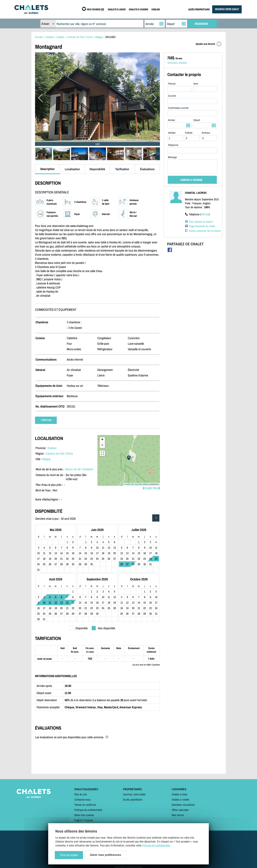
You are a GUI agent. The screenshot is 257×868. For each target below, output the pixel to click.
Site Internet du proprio (201, 222)
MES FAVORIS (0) (95, 10)
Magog (46, 459)
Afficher (205, 214)
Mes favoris (178, 815)
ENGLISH (156, 10)
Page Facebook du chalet (202, 226)
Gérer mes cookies (84, 815)
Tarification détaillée (177, 63)
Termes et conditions (85, 805)
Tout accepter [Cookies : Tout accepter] (69, 855)
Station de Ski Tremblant (79, 469)
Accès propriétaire (133, 799)
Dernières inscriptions (183, 805)
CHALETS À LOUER (117, 10)
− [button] (102, 445)
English (78, 820)
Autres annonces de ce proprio (205, 231)
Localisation (72, 169)
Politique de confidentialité (88, 810)
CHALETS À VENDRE (139, 10)
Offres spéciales (180, 810)
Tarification (122, 169)
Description (47, 169)
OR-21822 (110, 37)
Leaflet (127, 484)
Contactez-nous (82, 799)
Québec (52, 448)
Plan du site (80, 794)
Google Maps (151, 488)
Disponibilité (97, 169)
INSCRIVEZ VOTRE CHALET (227, 9)
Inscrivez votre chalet (134, 794)
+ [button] (102, 440)
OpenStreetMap (141, 484)
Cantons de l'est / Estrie (59, 453)
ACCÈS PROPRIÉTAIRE (199, 10)
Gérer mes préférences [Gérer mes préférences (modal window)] (105, 855)
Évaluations (147, 169)
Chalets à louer (179, 794)
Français (89, 820)
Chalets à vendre (180, 799)
